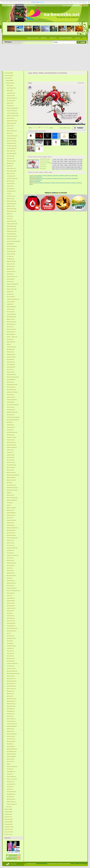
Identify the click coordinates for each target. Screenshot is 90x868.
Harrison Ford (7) (11, 264)
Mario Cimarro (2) (11, 467)
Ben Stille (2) (10, 422)
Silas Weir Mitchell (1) (12, 749)
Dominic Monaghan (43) (12, 108)
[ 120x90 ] (73, 183)
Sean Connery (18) (11, 161)
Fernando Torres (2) (11, 437)
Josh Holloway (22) (11, 138)
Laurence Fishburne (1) (12, 663)
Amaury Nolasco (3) (11, 347)
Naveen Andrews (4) (11, 322)
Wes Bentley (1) (10, 797)
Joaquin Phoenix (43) (12, 111)
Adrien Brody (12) (11, 196)
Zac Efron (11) (10, 216)
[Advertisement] (45, 57)
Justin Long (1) (10, 653)
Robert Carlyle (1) (11, 736)
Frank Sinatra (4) (11, 309)
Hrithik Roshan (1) (11, 608)
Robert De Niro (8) (11, 261)
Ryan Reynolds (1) (11, 741)
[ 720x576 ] (44, 176)
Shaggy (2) (9, 493)
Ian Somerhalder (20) (12, 148)
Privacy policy (84, 864)
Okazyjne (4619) (9, 822)
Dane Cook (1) (10, 558)
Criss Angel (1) (10, 553)
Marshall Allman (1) (11, 686)
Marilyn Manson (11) (12, 211)
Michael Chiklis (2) (11, 478)
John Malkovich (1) (11, 638)
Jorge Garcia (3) (11, 372)
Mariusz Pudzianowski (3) (13, 377)
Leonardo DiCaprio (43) (12, 113)
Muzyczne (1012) (9, 832)
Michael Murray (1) (11, 704)
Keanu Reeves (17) (11, 168)
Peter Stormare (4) (11, 324)
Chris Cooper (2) (11, 427)
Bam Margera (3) (11, 349)
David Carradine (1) (11, 563)
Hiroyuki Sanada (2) (11, 445)
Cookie (72, 864)
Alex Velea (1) (10, 518)
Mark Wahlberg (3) (11, 380)
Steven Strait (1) (11, 759)
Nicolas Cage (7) (11, 266)
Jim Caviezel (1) (10, 636)
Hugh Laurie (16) (11, 173)
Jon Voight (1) (10, 643)
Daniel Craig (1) (10, 560)
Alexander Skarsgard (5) (12, 284)
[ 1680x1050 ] (68, 179)
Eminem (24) (10, 133)
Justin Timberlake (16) (12, 178)
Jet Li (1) (9, 633)
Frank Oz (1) (10, 596)
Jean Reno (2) (10, 452)
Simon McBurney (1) (12, 751)
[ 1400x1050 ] (74, 176)
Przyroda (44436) (9, 73)
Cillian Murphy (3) (11, 354)
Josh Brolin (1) (10, 648)
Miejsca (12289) (9, 809)
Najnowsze (53, 38)
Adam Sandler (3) (11, 342)
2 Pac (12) (9, 194)
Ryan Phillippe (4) (11, 334)
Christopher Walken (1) (12, 548)
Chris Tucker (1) (10, 545)
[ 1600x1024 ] (61, 179)
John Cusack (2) (11, 460)
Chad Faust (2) (10, 425)
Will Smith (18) (10, 163)
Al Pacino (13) (10, 186)
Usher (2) (9, 505)
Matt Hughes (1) (10, 691)
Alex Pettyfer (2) (11, 415)
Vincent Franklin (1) (11, 792)
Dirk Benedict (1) (11, 573)
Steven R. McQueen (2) (12, 498)
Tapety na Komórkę (33, 38)
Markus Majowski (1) (12, 681)
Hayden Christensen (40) (13, 116)
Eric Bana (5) (10, 292)
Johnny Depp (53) (11, 101)
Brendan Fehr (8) (11, 249)
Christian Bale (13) (11, 191)
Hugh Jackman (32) (11, 123)
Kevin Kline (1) (10, 656)
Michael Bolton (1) (11, 701)
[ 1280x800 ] (49, 179)
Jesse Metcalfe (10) (11, 234)
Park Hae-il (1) (10, 716)
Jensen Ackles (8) (11, 254)
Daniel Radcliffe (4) (11, 307)
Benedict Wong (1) (11, 530)
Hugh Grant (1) (10, 611)
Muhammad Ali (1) (11, 706)
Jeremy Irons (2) (11, 455)
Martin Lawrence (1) (11, 689)
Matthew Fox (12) (11, 206)
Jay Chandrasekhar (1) (12, 628)
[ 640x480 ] (39, 176)
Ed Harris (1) (10, 578)
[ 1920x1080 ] (74, 179)
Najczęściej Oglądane (66, 38)
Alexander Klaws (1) (11, 520)
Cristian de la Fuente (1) (12, 555)
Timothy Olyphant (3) (12, 400)
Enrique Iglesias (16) (12, 171)
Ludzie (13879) (8, 78)
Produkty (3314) (9, 824)
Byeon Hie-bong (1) (11, 535)
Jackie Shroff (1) (11, 618)
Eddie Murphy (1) (11, 581)
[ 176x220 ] (52, 183)
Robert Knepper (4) (11, 329)
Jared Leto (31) (10, 126)
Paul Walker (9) (10, 244)
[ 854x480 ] (38, 181)
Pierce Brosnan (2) (11, 485)
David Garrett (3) (11, 362)
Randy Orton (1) (10, 731)
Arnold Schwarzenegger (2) (13, 417)
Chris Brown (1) (10, 543)
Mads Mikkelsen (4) (11, 317)
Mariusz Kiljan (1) (11, 676)
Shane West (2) (10, 495)
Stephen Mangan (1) (11, 756)
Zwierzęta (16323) (9, 75)
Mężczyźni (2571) (10, 83)
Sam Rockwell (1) (11, 746)
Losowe (77, 38)
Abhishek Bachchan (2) (12, 412)
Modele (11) (9, 214)
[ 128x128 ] (68, 183)
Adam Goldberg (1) (11, 513)
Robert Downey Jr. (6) (12, 276)
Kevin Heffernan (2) (11, 465)
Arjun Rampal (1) (11, 525)
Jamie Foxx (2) (10, 450)
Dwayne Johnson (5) (12, 289)
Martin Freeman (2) (11, 472)
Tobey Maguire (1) (11, 772)
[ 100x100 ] (79, 183)
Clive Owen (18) (10, 158)
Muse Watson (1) (11, 709)
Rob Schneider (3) (11, 387)
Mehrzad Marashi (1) (12, 699)
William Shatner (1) (11, 802)
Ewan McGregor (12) (12, 204)
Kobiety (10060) (9, 80)
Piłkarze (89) (10, 91)
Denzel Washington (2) (12, 432)
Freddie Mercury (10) (12, 231)
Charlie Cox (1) (10, 540)
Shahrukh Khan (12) (11, 209)
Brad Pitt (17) (10, 166)
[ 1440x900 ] (55, 179)
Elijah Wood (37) (11, 118)
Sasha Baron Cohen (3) (12, 392)
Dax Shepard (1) (11, 565)
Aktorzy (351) (10, 86)
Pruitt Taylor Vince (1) (12, 724)
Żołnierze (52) (10, 103)
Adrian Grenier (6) (11, 271)
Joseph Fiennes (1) (11, 646)
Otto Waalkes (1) (11, 711)
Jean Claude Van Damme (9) (13, 241)
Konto (84, 38)
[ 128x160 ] (63, 183)
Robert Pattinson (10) (12, 236)
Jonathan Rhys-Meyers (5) (13, 299)
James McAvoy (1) (11, 623)
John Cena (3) (10, 369)
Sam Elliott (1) (10, 744)
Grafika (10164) (9, 814)
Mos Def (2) (9, 483)
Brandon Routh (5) (11, 287)
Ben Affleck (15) (10, 181)
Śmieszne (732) (9, 834)
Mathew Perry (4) (11, 319)
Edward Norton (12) (11, 201)
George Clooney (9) (11, 239)
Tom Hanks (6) (10, 282)
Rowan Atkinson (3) (11, 390)
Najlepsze (44, 38)
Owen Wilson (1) (11, 714)
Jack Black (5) (10, 294)
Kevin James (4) (11, 312)
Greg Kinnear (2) (11, 440)
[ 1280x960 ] (61, 176)
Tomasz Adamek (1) (11, 777)
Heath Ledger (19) (11, 151)
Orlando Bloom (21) (11, 143)
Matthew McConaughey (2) (13, 475)
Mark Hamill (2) (10, 470)
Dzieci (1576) (9, 807)
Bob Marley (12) (10, 199)
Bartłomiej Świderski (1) (12, 528)
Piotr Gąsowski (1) (11, 721)
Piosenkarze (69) (11, 96)
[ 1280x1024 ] (67, 176)
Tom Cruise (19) (10, 156)
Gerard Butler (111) (11, 88)
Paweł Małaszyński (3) (12, 385)
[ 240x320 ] (47, 183)
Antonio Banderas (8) (12, 246)
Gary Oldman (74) (11, 93)
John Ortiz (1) (10, 641)
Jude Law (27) (10, 128)
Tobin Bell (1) (10, 774)
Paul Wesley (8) (10, 259)
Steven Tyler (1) (10, 761)
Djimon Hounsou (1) (11, 576)
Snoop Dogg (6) (10, 279)
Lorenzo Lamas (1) (11, 668)
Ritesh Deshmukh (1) (12, 734)
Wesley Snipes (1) (11, 799)
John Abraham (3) (11, 367)
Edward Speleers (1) (11, 583)
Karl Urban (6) (10, 274)
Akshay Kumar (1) (11, 515)
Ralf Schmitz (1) (10, 729)
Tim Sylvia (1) (10, 769)
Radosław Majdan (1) (12, 726)
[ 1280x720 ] (43, 179)
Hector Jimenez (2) (11, 442)
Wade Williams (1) (11, 794)
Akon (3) (9, 344)
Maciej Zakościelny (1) (12, 671)
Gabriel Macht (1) (11, 598)
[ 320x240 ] (42, 183)
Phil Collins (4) (10, 327)
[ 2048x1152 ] (39, 180)
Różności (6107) (9, 819)
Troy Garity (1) (10, 787)
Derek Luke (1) (10, 570)
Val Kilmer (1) (10, 789)
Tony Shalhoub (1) (11, 784)
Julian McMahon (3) (11, 374)
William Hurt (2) (10, 510)
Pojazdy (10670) (9, 812)
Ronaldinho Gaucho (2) (12, 488)
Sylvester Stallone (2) (12, 500)
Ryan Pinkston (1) (11, 739)
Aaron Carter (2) (11, 407)
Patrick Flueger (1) (11, 719)
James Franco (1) (11, 621)
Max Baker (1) (10, 696)
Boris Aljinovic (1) (11, 533)
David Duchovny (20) (12, 146)
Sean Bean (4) (10, 339)
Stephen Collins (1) (11, 754)
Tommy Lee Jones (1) (12, 779)
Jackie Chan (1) (10, 616)
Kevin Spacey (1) (11, 658)
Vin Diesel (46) (10, 106)
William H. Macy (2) (11, 508)
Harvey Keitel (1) (11, 603)
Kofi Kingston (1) (11, 661)
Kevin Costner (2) (11, 462)
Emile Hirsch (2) (10, 435)
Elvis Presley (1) (11, 586)
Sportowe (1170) (9, 829)
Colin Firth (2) (10, 430)
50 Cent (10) (10, 219)
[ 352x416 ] (36, 183)
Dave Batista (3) (10, 359)
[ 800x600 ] (50, 176)
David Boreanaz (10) (11, 229)
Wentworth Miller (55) (12, 98)
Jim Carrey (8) (10, 256)
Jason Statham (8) (11, 251)
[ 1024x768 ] (55, 176)
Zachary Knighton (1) (12, 804)
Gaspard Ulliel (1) (11, 601)
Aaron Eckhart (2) (11, 410)
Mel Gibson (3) (10, 382)
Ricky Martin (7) (10, 269)
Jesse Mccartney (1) (11, 631)
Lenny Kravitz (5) (11, 302)
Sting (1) (9, 764)
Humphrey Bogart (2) (12, 447)
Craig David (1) (10, 550)
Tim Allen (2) (10, 503)
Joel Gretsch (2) (10, 457)
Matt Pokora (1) (10, 694)
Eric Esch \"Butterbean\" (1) (13, 591)
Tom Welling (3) (10, 402)
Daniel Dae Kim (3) (11, 357)
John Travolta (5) (11, 297)
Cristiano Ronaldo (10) (12, 224)
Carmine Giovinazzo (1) (12, 538)
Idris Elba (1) (10, 613)
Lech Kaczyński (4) (11, 314)
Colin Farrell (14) (11, 184)
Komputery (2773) (9, 827)
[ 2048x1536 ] (39, 177)
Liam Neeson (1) (11, 666)
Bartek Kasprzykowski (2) (13, 420)
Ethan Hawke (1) (11, 593)
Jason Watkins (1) (11, 626)
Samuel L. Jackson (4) (12, 337)
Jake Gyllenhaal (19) (12, 153)
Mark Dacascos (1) (11, 679)
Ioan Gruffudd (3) (11, 364)
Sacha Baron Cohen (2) (12, 490)
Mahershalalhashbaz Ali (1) (13, 674)
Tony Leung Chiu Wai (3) (13, 405)
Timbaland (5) (10, 304)
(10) (11, 226)
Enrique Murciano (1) (12, 588)
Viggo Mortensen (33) (12, 121)
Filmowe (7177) (9, 817)
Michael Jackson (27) (12, 131)
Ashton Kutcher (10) (11, 221)
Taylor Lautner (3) (11, 397)
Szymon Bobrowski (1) (12, 766)
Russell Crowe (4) (11, 332)
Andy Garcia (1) (10, 523)
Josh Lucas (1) (10, 651)
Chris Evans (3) (10, 352)
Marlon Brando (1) (11, 684)
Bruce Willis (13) (11, 189)
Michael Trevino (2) (11, 480)
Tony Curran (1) (10, 782)
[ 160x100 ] (58, 183)
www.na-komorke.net (42, 864)
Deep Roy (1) (10, 568)
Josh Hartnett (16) (11, 176)
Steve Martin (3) (10, 395)
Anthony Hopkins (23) (12, 136)
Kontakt (77, 864)
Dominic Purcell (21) (12, 141)
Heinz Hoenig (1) (11, 606)
